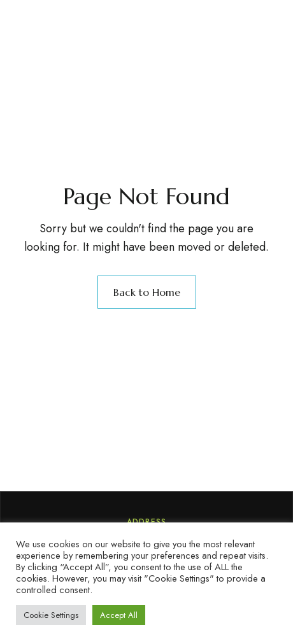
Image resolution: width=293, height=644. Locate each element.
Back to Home (147, 292)
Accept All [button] (119, 615)
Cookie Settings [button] (51, 615)
